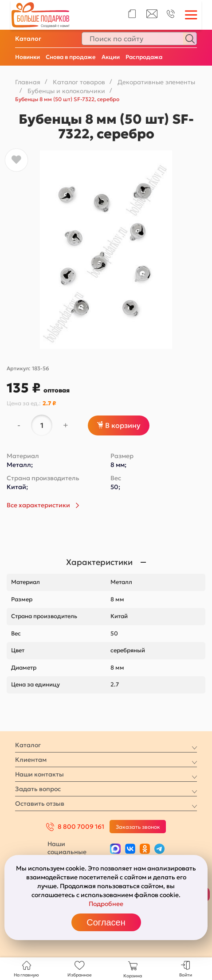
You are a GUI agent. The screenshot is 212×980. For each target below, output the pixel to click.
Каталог (28, 39)
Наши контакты (39, 774)
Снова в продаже (71, 57)
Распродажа (144, 57)
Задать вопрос (38, 789)
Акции (111, 57)
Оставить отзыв (40, 804)
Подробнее (106, 904)
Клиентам (31, 760)
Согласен (106, 922)
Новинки (27, 57)
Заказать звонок (138, 827)
